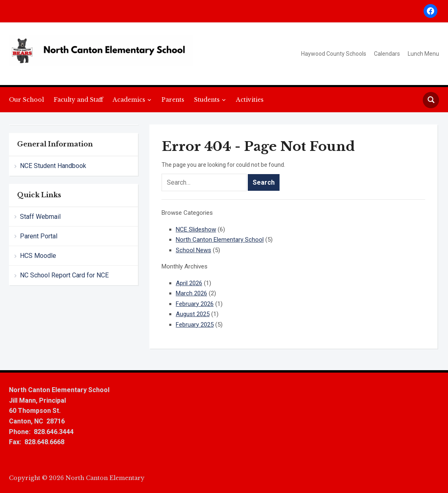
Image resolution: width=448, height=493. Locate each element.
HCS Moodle (38, 256)
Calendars (387, 54)
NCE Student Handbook (53, 166)
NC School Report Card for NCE (64, 275)
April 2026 (189, 283)
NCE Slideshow (196, 229)
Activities (250, 100)
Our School (26, 100)
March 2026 (191, 293)
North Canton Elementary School (220, 240)
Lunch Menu (423, 54)
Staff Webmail (40, 217)
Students (207, 100)
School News (193, 250)
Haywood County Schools (334, 54)
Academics (129, 100)
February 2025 (195, 325)
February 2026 (195, 304)
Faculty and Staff (78, 100)
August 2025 (193, 314)
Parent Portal (39, 236)
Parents (173, 100)
